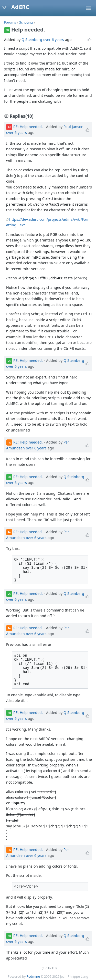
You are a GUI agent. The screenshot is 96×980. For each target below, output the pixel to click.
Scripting (26, 22)
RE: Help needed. (28, 127)
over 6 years (54, 40)
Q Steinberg (32, 40)
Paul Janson (73, 127)
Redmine (33, 977)
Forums (10, 22)
